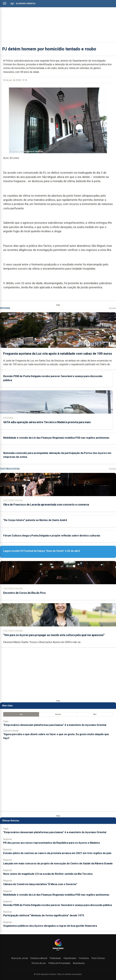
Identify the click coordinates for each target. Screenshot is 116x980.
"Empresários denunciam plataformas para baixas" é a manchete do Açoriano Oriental (55, 725)
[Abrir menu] (5, 3)
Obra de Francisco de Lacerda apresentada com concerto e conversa (46, 505)
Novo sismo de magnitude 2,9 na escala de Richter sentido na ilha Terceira (48, 874)
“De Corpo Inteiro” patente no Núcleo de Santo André (35, 520)
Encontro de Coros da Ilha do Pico (24, 593)
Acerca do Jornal (20, 958)
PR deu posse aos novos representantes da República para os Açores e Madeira (51, 843)
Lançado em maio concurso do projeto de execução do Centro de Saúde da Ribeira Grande (58, 863)
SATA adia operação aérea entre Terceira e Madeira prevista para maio (47, 422)
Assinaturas (79, 963)
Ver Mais (112, 308)
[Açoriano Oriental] (58, 951)
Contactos (84, 958)
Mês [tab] (95, 714)
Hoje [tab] (21, 714)
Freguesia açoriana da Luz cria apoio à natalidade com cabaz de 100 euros (58, 353)
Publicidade (55, 958)
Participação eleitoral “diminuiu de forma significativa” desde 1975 (44, 915)
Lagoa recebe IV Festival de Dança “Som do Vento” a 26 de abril (41, 551)
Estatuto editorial (39, 958)
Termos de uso (39, 963)
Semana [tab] (58, 714)
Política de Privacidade (59, 963)
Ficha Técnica (98, 958)
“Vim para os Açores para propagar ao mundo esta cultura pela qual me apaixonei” (54, 635)
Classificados (70, 958)
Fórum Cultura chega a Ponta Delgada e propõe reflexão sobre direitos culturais (52, 536)
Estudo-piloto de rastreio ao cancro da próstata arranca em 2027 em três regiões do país (57, 853)
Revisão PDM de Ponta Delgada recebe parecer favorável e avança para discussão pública (58, 905)
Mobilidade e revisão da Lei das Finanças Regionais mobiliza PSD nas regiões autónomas (56, 438)
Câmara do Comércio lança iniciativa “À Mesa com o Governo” (40, 884)
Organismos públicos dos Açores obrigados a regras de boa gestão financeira (50, 926)
